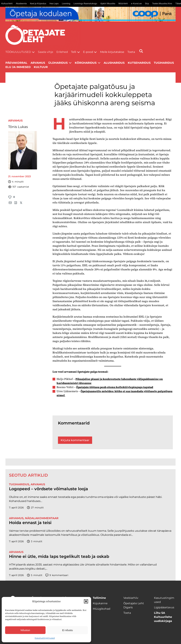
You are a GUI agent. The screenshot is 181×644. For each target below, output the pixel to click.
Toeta (131, 52)
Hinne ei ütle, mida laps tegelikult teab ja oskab (59, 556)
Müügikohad (102, 609)
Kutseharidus (139, 63)
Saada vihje (46, 52)
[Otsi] (141, 51)
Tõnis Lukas (18, 127)
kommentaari (57, 575)
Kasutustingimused (45, 638)
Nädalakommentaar (42, 518)
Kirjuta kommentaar (75, 440)
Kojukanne (100, 603)
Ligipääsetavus (164, 607)
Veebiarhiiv (131, 598)
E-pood (88, 52)
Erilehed (62, 52)
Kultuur (41, 67)
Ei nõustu (68, 630)
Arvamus (15, 121)
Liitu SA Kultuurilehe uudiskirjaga (163, 617)
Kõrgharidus (86, 63)
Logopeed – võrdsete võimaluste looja (49, 489)
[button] (86, 601)
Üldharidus (58, 63)
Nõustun (25, 630)
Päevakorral (16, 63)
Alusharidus (114, 63)
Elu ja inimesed (18, 67)
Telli (74, 52)
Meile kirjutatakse (112, 52)
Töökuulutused (18, 52)
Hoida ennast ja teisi (30, 523)
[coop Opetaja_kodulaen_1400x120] (90, 14)
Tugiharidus (164, 63)
